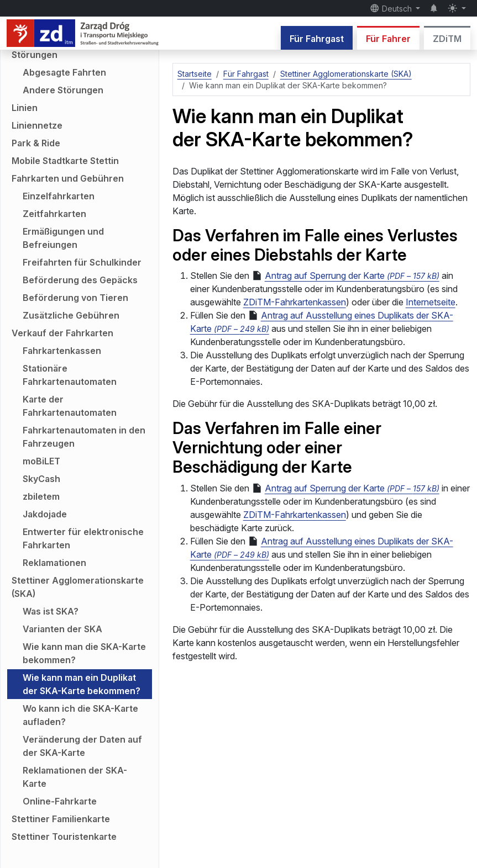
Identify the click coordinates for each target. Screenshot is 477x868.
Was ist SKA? (51, 611)
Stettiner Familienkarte (61, 819)
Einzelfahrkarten (59, 196)
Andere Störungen (63, 90)
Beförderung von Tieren (75, 298)
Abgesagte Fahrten (64, 72)
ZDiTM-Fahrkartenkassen (295, 302)
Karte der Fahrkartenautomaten (70, 406)
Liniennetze (37, 125)
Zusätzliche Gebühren (71, 315)
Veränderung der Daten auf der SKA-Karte (82, 746)
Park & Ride (36, 143)
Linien (25, 108)
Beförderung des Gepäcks (80, 280)
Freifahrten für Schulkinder (82, 262)
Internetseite (431, 302)
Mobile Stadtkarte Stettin (65, 161)
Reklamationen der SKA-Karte (75, 777)
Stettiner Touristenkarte (64, 837)
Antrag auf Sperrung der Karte (345, 276)
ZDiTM (447, 39)
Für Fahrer (388, 39)
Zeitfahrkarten (54, 214)
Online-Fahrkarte (60, 801)
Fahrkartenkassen (62, 351)
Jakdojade (45, 514)
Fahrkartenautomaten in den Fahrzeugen (84, 437)
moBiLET (41, 461)
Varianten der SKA (62, 629)
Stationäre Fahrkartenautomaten (70, 375)
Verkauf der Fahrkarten (62, 333)
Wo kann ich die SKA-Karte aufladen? (80, 715)
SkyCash (41, 479)
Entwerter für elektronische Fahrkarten (83, 538)
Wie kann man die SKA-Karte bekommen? (84, 653)
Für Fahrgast (317, 39)
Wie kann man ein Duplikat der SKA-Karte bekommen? (82, 684)
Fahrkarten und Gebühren (68, 178)
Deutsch (392, 8)
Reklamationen (54, 563)
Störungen (35, 55)
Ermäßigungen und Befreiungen (63, 238)
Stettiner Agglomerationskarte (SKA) (78, 587)
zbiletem (41, 496)
